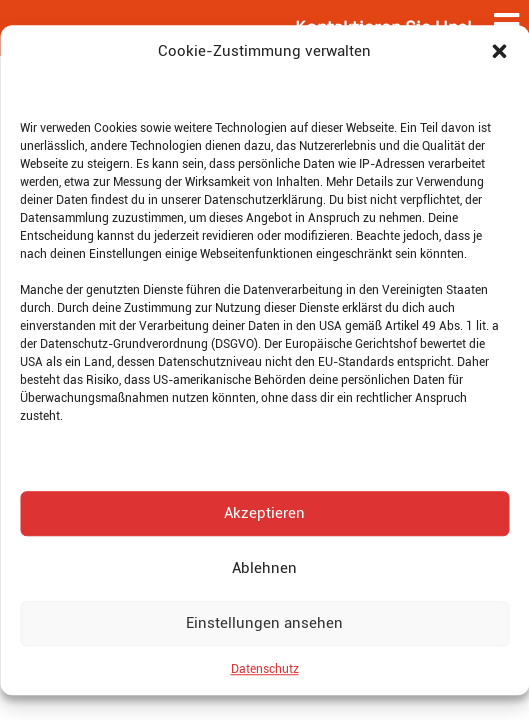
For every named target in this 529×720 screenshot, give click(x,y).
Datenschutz (265, 669)
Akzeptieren (264, 513)
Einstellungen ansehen (264, 623)
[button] (499, 52)
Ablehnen (264, 568)
